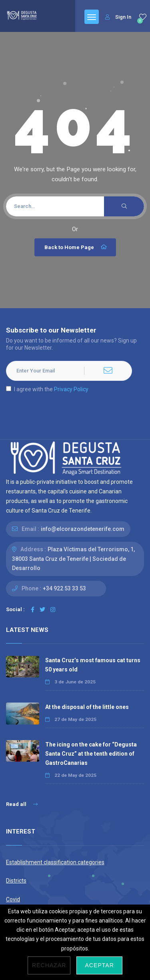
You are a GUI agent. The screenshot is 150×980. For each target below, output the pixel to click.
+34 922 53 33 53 (64, 588)
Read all (22, 804)
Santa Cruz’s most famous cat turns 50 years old (93, 665)
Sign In (118, 17)
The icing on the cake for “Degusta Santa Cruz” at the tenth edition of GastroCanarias (91, 754)
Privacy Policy (71, 389)
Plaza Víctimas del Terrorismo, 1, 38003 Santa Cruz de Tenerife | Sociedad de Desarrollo (73, 558)
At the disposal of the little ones (87, 707)
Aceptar (99, 965)
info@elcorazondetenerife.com (83, 529)
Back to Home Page (76, 247)
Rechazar (49, 965)
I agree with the (47, 389)
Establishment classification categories (55, 862)
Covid (13, 899)
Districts (16, 881)
